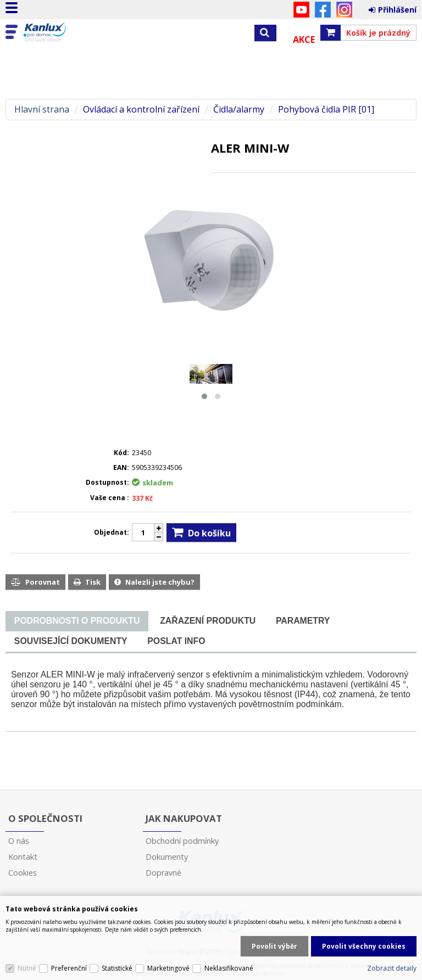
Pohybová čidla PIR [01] (326, 110)
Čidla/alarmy (239, 110)
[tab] (77, 621)
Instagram (344, 10)
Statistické (117, 968)
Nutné (27, 968)
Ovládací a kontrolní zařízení (141, 110)
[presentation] (77, 621)
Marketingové (168, 968)
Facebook (323, 10)
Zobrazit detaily (392, 968)
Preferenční (69, 968)
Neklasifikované (229, 968)
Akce (304, 40)
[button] (204, 396)
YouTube (301, 10)
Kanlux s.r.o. (56, 32)
